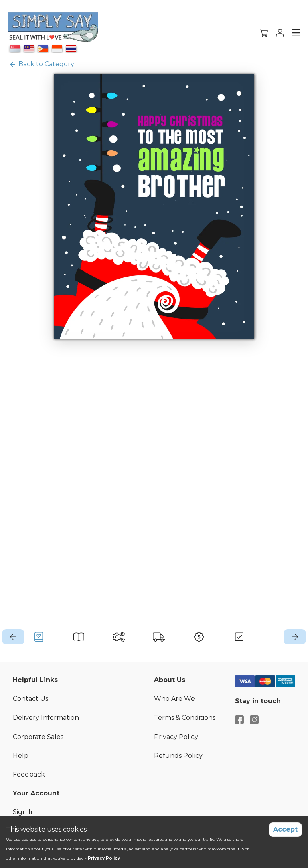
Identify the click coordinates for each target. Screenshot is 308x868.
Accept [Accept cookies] (285, 829)
